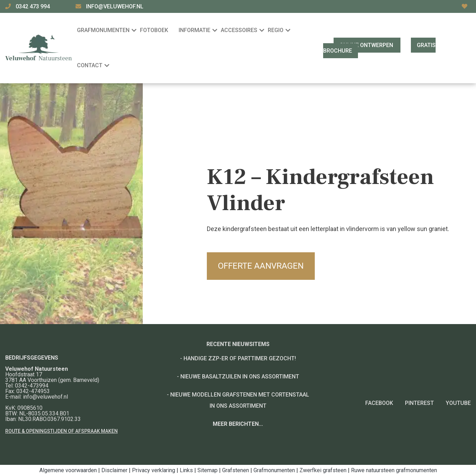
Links (186, 470)
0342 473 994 (33, 6)
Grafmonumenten (274, 470)
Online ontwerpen (367, 45)
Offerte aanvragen (261, 266)
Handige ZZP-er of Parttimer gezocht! (240, 358)
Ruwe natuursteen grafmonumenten (394, 470)
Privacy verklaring (154, 470)
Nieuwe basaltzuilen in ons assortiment (240, 377)
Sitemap (208, 470)
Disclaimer (114, 470)
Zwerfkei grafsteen (323, 470)
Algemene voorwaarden (68, 470)
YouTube (458, 403)
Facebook (379, 403)
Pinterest (419, 403)
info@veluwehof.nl (115, 6)
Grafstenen (236, 470)
